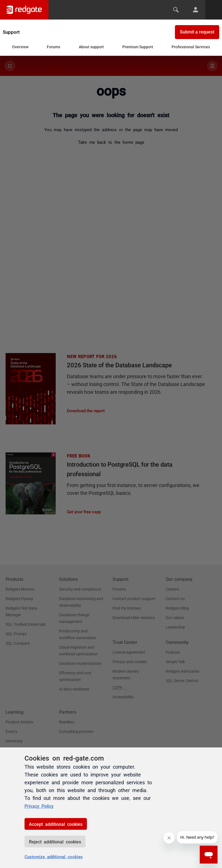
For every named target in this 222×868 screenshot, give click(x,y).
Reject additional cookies (55, 841)
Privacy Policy (41, 805)
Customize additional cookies (54, 856)
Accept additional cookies (56, 824)
